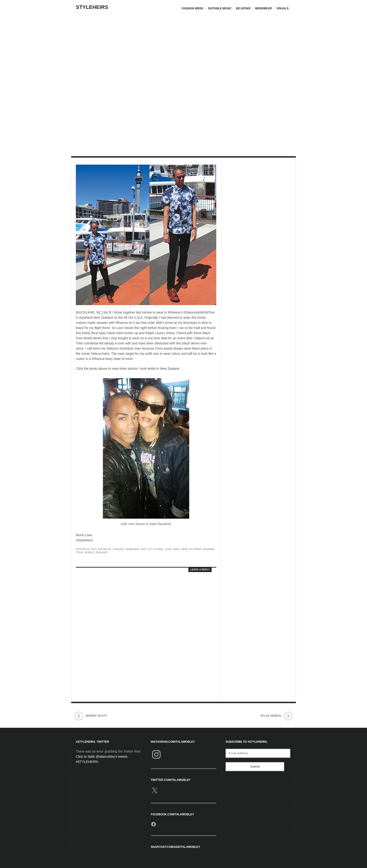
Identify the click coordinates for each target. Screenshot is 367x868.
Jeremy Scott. (96, 716)
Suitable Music (220, 8)
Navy (177, 549)
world (89, 552)
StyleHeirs (92, 7)
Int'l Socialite (101, 549)
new (184, 549)
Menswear (263, 8)
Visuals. (283, 8)
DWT (144, 549)
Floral (158, 549)
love (168, 549)
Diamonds (132, 549)
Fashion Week (193, 8)
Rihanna (209, 549)
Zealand (101, 552)
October (195, 549)
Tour (79, 552)
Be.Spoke (243, 8)
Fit (150, 549)
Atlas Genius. (271, 716)
